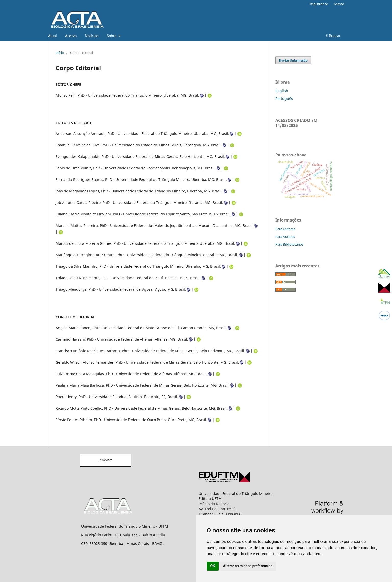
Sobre (112, 36)
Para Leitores (285, 229)
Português (284, 98)
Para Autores (285, 237)
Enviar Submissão (293, 60)
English (282, 91)
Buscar (333, 36)
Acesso (339, 4)
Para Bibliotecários (289, 244)
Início (60, 53)
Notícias (92, 36)
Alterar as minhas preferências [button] (248, 566)
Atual (52, 36)
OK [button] (213, 566)
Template (105, 460)
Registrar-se (319, 4)
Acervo (71, 36)
